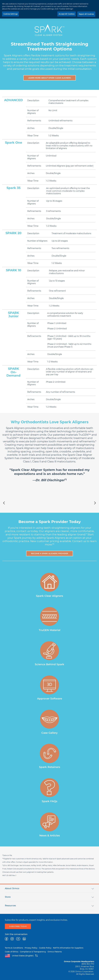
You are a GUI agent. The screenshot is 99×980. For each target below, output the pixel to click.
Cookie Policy (45, 948)
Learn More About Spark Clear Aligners (50, 78)
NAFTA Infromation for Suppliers (68, 948)
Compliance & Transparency (33, 952)
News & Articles (50, 835)
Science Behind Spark (49, 664)
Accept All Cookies (66, 14)
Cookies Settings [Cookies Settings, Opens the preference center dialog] (10, 14)
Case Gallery (49, 733)
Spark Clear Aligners (49, 596)
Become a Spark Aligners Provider (50, 554)
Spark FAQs (49, 801)
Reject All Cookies (86, 14)
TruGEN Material (50, 630)
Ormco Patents (55, 952)
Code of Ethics (12, 952)
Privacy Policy (31, 948)
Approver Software (50, 699)
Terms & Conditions (14, 948)
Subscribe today (18, 926)
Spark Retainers (50, 767)
